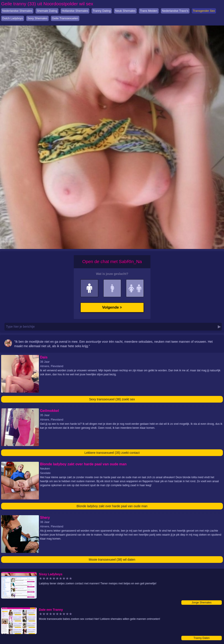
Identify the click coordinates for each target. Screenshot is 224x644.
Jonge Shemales (201, 603)
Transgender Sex (204, 11)
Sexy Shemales (37, 18)
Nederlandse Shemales (17, 11)
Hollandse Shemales (75, 11)
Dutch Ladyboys (13, 18)
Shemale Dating (47, 11)
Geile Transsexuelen (65, 18)
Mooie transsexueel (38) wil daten (112, 560)
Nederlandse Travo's (175, 11)
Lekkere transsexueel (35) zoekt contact (112, 453)
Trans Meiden (149, 11)
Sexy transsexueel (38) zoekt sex (112, 399)
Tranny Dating (102, 11)
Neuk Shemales (125, 11)
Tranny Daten (202, 638)
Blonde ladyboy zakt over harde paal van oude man (112, 506)
